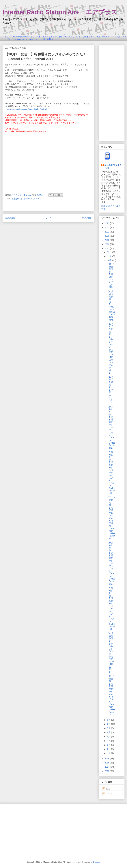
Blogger (97, 862)
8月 (109, 724)
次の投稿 (10, 218)
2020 (107, 236)
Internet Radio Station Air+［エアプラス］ (63, 12)
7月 (109, 728)
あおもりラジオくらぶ (113, 167)
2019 (107, 240)
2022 (107, 227)
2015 (107, 763)
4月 (109, 741)
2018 (107, 244)
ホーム (48, 218)
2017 (107, 248)
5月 (109, 737)
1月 (109, 753)
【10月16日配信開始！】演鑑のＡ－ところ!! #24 (110, 390)
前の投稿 (87, 218)
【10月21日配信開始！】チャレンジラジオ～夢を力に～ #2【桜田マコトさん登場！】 (110, 348)
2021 (107, 232)
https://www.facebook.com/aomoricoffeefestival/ (26, 109)
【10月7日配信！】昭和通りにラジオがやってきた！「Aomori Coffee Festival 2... (111, 695)
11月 (110, 256)
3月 (109, 745)
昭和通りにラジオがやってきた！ (27, 199)
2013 (107, 771)
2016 (107, 759)
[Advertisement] (112, 92)
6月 (109, 732)
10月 (110, 260)
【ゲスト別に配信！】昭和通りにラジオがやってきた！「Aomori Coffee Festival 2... (111, 427)
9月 (109, 720)
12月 (110, 252)
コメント (109, 794)
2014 (107, 767)
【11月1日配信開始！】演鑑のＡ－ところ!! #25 (111, 276)
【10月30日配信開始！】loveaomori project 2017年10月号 (111, 306)
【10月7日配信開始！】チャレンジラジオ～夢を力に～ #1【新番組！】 (111, 653)
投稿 (106, 789)
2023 (107, 223)
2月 (109, 749)
